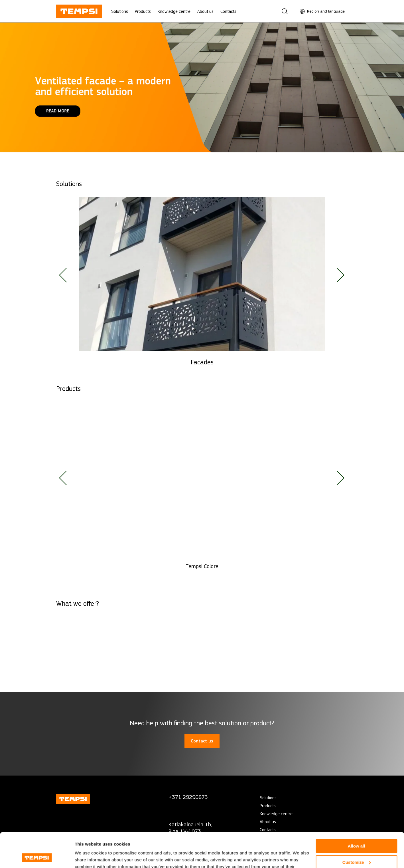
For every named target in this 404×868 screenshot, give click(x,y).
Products (143, 11)
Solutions (120, 11)
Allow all (357, 814)
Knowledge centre (174, 11)
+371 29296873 (188, 797)
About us (205, 11)
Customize (357, 830)
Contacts (228, 11)
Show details (88, 857)
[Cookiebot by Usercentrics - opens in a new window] (37, 857)
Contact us (202, 741)
